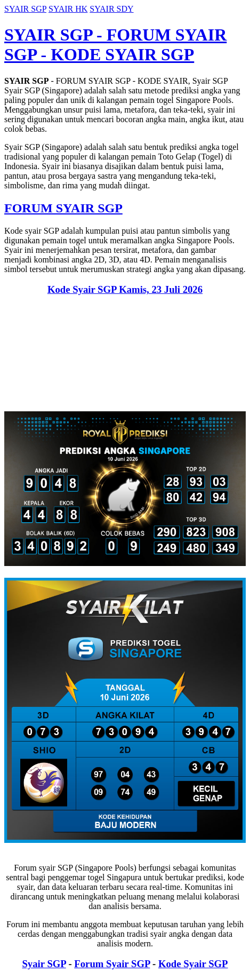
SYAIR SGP (25, 9)
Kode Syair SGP (125, 289)
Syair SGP (44, 964)
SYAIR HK (68, 9)
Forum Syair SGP (112, 964)
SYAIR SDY (111, 9)
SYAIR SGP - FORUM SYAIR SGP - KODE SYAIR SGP (115, 45)
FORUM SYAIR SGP (63, 208)
